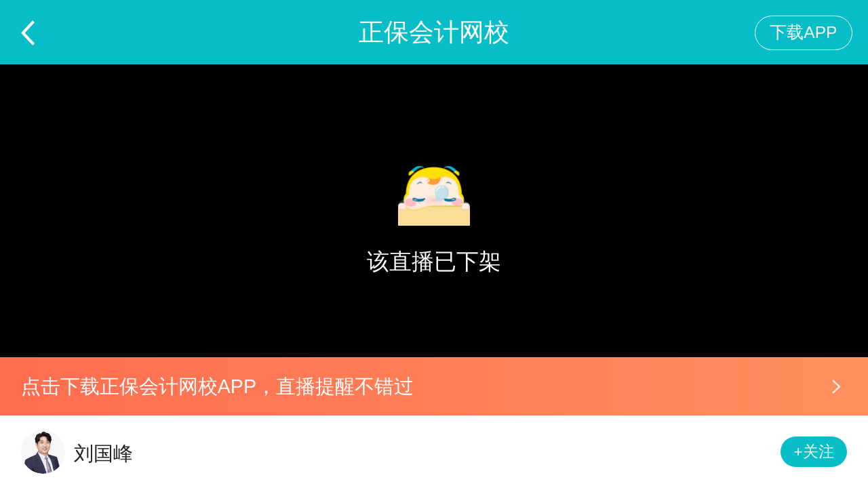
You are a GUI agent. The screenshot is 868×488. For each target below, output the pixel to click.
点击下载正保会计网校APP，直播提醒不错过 (217, 386)
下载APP (803, 32)
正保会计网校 (434, 32)
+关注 (814, 452)
